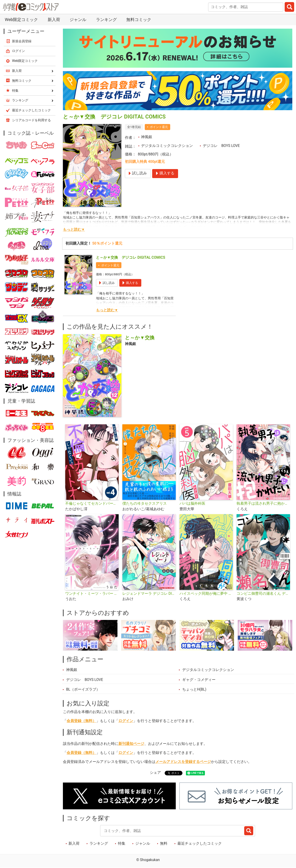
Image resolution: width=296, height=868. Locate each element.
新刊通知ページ (131, 744)
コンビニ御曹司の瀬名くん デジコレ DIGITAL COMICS (263, 594)
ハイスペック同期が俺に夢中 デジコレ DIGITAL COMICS (206, 594)
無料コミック (139, 20)
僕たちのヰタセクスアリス (145, 504)
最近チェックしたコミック (200, 844)
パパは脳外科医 (192, 504)
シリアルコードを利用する (31, 120)
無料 (164, 844)
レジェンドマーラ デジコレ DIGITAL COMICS (149, 594)
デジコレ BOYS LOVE (221, 146)
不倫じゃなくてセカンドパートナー (92, 504)
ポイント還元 (159, 127)
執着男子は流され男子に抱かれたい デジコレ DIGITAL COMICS (263, 504)
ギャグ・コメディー (199, 680)
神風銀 (147, 137)
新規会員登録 (22, 41)
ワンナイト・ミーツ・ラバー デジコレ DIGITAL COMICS (92, 594)
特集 (122, 844)
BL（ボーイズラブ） (83, 689)
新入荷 (54, 20)
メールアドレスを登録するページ (183, 762)
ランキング (106, 20)
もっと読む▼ (74, 230)
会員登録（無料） (81, 721)
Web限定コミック (21, 20)
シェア (155, 773)
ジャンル (78, 20)
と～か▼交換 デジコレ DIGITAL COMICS (131, 258)
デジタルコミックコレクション (167, 146)
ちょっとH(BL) (194, 689)
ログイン (126, 721)
